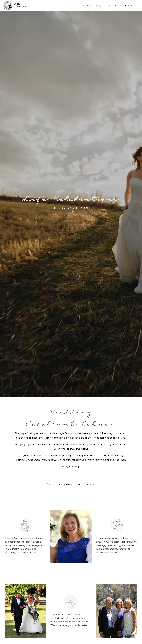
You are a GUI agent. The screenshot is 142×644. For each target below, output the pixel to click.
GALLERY (112, 5)
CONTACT (130, 5)
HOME (87, 5)
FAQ (99, 5)
